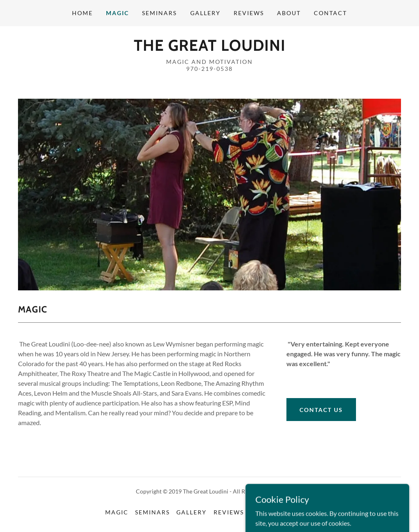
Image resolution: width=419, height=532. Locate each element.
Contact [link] (330, 13)
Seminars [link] (159, 13)
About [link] (289, 13)
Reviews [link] (249, 13)
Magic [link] (117, 13)
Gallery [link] (205, 13)
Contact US (321, 410)
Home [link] (82, 13)
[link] (210, 48)
